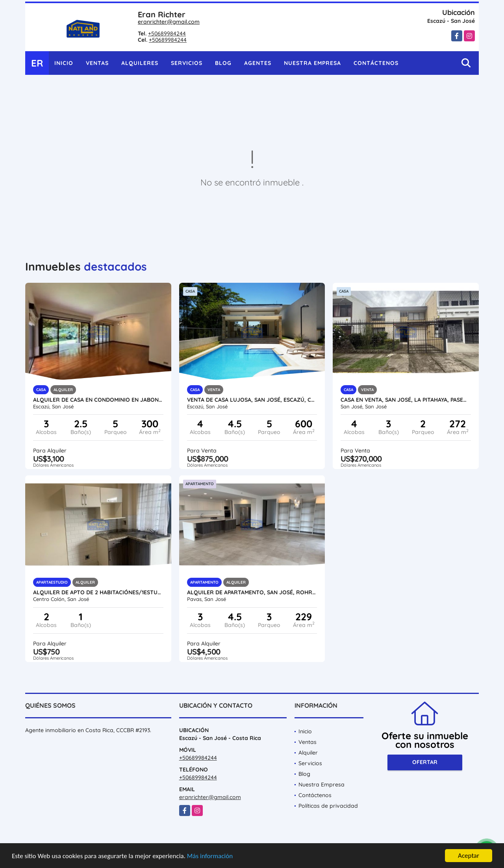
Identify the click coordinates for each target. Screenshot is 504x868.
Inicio (64, 63)
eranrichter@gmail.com (169, 22)
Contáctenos (376, 63)
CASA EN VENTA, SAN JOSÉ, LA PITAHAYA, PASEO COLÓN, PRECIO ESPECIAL (406, 400)
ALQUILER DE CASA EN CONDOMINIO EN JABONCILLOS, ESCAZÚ (98, 400)
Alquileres (140, 63)
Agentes (258, 63)
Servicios (187, 63)
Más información (210, 856)
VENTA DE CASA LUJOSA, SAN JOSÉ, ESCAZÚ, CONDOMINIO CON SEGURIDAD (252, 400)
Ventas (97, 63)
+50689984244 (167, 33)
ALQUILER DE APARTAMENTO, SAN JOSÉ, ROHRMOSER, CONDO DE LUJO (252, 592)
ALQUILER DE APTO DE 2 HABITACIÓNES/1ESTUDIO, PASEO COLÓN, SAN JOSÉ (98, 592)
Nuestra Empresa (312, 63)
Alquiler (308, 753)
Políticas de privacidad (328, 806)
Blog (223, 63)
